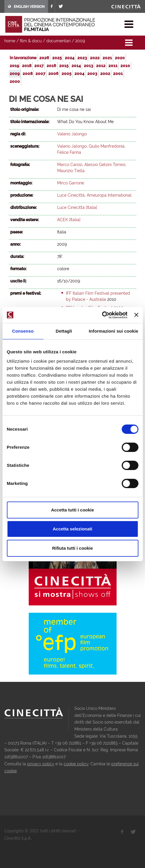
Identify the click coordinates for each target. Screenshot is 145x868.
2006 (53, 74)
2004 (79, 74)
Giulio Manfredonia (107, 146)
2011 (113, 66)
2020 (120, 58)
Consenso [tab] (23, 331)
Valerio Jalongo (72, 134)
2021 (107, 58)
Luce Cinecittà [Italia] (77, 207)
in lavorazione (23, 58)
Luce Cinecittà (71, 195)
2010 (125, 66)
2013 (88, 66)
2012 (101, 66)
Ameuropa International (109, 195)
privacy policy (41, 764)
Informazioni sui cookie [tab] (114, 331)
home (10, 41)
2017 (39, 66)
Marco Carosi (70, 165)
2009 (80, 41)
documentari (58, 41)
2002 (105, 74)
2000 (15, 81)
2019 (14, 66)
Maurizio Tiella (71, 171)
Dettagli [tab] (64, 331)
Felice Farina (69, 152)
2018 (27, 66)
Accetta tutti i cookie (72, 510)
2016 (51, 66)
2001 (118, 74)
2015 (64, 66)
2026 (44, 58)
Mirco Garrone (71, 183)
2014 (76, 66)
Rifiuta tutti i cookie (72, 548)
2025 (57, 58)
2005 (66, 74)
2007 (40, 74)
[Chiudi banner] (136, 315)
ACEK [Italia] (69, 220)
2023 (82, 58)
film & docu (31, 41)
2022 (95, 58)
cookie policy (76, 764)
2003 (92, 74)
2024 (70, 58)
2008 (28, 74)
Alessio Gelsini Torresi (105, 165)
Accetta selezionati (72, 529)
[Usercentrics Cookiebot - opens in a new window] (102, 315)
